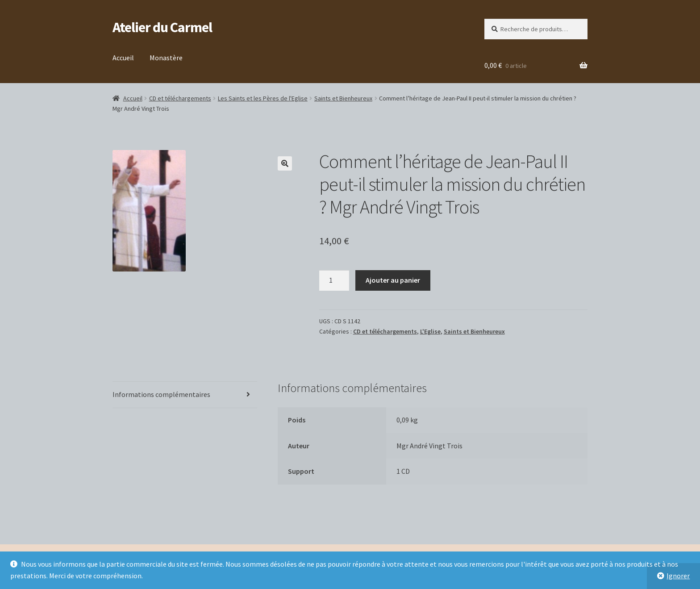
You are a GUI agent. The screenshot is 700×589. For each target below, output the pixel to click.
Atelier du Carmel (162, 27)
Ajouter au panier (393, 280)
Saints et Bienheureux (343, 98)
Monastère (166, 58)
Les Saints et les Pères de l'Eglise (263, 98)
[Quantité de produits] (334, 280)
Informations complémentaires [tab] (161, 394)
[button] (285, 163)
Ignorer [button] (678, 576)
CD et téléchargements (180, 98)
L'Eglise (430, 331)
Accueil (123, 58)
